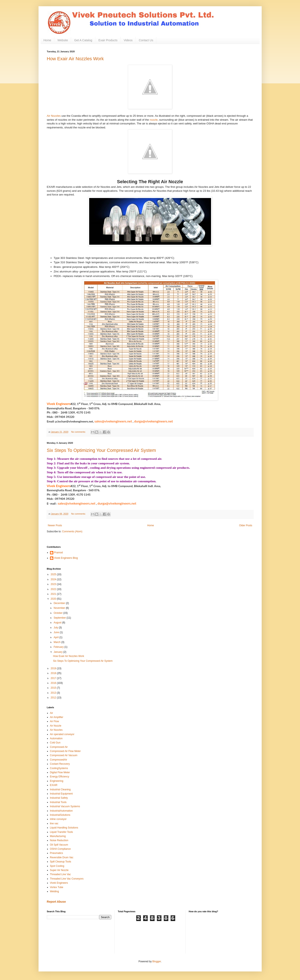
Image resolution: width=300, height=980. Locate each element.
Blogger (157, 961)
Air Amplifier (57, 717)
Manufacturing (58, 836)
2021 (54, 594)
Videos (128, 40)
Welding (54, 891)
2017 (54, 678)
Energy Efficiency (60, 777)
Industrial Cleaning (60, 790)
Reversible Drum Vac (62, 857)
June (57, 632)
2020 (54, 599)
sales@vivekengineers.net (113, 421)
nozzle (154, 120)
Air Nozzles (54, 116)
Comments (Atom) (72, 531)
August (58, 623)
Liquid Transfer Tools (62, 832)
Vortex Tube (57, 887)
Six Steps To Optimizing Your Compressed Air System (101, 450)
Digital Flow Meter (60, 772)
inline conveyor (58, 819)
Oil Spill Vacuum (59, 845)
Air (52, 713)
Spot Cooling (57, 866)
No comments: (79, 432)
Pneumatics (57, 853)
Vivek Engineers (59, 883)
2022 (54, 589)
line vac (54, 823)
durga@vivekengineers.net (154, 421)
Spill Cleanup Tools (61, 862)
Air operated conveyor (62, 734)
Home (47, 40)
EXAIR (54, 785)
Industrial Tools (58, 802)
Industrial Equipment (61, 794)
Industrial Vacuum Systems (65, 806)
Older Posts (246, 525)
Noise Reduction (59, 840)
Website (63, 40)
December (60, 603)
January (58, 652)
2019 (54, 668)
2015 (54, 688)
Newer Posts (55, 525)
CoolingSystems (59, 768)
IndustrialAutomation (61, 811)
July (56, 628)
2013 (54, 693)
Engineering (57, 781)
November (60, 608)
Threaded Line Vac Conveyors (67, 879)
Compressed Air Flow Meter (65, 751)
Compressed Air (59, 747)
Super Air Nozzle (59, 870)
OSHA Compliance (60, 849)
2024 (54, 579)
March (57, 642)
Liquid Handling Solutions (64, 828)
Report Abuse (56, 902)
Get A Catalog (83, 40)
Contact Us (146, 40)
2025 (54, 574)
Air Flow (54, 721)
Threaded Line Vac (61, 874)
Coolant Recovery (60, 764)
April (56, 637)
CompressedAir (59, 760)
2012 (54, 698)
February (59, 647)
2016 (54, 683)
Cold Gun (55, 743)
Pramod (59, 553)
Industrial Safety (59, 798)
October (58, 613)
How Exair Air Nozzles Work (75, 59)
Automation (56, 738)
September (60, 618)
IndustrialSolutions (60, 815)
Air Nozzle (56, 726)
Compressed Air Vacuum (64, 755)
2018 (54, 673)
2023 (54, 584)
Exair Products (108, 40)
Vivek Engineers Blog (66, 558)
